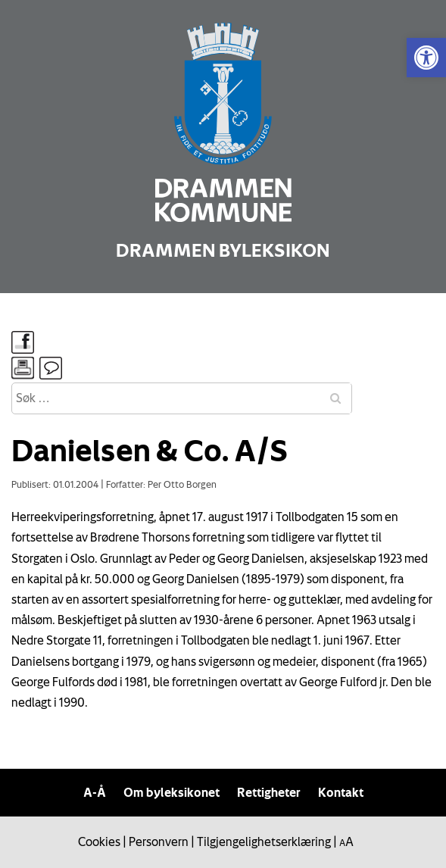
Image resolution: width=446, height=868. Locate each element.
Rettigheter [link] (269, 792)
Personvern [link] (159, 841)
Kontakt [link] (341, 792)
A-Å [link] (95, 792)
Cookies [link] (99, 841)
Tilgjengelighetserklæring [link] (264, 841)
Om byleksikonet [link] (172, 792)
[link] (426, 58)
